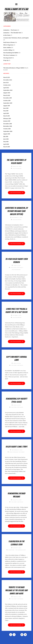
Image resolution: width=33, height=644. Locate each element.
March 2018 (7, 147)
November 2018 (8, 126)
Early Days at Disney (9, 42)
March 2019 (7, 116)
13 (22, 635)
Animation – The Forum (10, 30)
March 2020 (7, 95)
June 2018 (6, 139)
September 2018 (8, 131)
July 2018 (6, 136)
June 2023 (6, 83)
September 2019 (8, 103)
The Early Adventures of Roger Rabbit (14, 68)
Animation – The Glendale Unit (12, 33)
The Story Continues (9, 55)
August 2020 (7, 93)
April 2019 (6, 113)
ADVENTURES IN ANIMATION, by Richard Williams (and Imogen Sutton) (16, 211)
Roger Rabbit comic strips (17, 447)
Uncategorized (7, 58)
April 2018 (6, 144)
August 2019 (7, 106)
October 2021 (7, 85)
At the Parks (7, 35)
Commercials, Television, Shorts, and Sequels (16, 38)
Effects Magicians (8, 45)
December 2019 (8, 98)
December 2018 (8, 124)
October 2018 (7, 129)
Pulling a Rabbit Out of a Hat (17, 9)
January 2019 (7, 121)
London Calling (8, 50)
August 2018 (7, 134)
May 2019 (6, 111)
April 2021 (6, 88)
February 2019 (7, 118)
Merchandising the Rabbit (11, 53)
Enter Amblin (7, 47)
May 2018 (6, 142)
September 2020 (8, 90)
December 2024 (8, 80)
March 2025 (7, 77)
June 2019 (6, 108)
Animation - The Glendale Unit (17, 550)
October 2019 (7, 100)
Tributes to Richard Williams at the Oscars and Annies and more (17, 590)
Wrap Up (6, 60)
